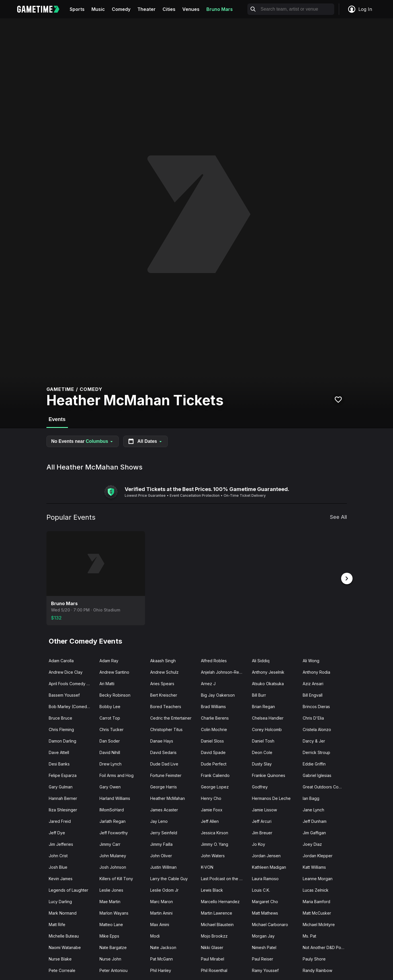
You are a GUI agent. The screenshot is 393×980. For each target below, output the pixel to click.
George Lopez (215, 786)
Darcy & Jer (314, 740)
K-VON (207, 867)
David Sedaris (163, 752)
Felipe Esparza (63, 775)
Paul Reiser (263, 958)
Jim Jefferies (61, 844)
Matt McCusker (317, 912)
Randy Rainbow (317, 970)
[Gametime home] (42, 9)
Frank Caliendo (215, 775)
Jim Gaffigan (314, 832)
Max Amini (160, 924)
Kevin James (61, 878)
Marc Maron (162, 901)
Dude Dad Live (164, 763)
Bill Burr (259, 694)
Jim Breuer (262, 832)
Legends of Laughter (69, 890)
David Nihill (110, 752)
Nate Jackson (163, 947)
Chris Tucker (112, 729)
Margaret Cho (265, 901)
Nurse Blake (60, 958)
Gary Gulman (61, 786)
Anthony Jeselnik (268, 672)
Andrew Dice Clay (66, 672)
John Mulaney (113, 855)
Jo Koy (259, 844)
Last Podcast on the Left (224, 878)
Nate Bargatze (113, 947)
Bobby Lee (110, 706)
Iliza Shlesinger (63, 809)
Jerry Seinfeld (164, 832)
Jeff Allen (210, 821)
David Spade (213, 752)
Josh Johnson (113, 867)
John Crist (58, 855)
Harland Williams (115, 798)
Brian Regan (263, 706)
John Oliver (161, 855)
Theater (146, 9)
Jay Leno (159, 821)
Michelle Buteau (64, 935)
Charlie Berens (215, 717)
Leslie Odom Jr (164, 890)
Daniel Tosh (263, 740)
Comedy (121, 9)
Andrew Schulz (164, 672)
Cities (169, 9)
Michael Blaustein (217, 924)
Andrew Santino (114, 672)
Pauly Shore (314, 958)
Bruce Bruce (60, 717)
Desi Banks (59, 763)
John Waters (213, 855)
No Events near (83, 441)
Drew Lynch (111, 763)
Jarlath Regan (113, 821)
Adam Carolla (61, 660)
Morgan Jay (263, 935)
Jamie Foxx (212, 809)
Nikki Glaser (212, 947)
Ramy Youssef (265, 970)
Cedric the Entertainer (171, 717)
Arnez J (208, 683)
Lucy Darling (60, 901)
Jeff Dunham (315, 821)
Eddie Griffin (314, 763)
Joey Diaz (312, 844)
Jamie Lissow (264, 809)
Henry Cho (211, 798)
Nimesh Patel (264, 947)
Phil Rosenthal (214, 970)
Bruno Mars (220, 9)
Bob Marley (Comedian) (71, 706)
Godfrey (260, 786)
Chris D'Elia (313, 717)
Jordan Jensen (266, 855)
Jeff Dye (57, 832)
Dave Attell (59, 752)
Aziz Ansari (313, 683)
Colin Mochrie (214, 729)
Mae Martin (110, 901)
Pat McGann (162, 958)
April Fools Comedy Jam (72, 683)
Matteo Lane (111, 924)
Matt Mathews (265, 912)
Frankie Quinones (269, 775)
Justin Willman (163, 867)
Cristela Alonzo (317, 729)
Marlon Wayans (114, 912)
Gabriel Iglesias (317, 775)
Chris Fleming (61, 729)
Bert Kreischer (164, 694)
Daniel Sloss (212, 740)
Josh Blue (58, 867)
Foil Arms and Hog (117, 775)
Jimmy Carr (110, 844)
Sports (77, 9)
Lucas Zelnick (316, 890)
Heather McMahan (168, 798)
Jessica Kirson (215, 832)
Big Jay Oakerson (218, 694)
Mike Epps (109, 935)
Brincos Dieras (316, 706)
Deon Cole (262, 752)
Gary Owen (110, 786)
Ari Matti (107, 683)
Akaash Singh (163, 660)
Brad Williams (213, 706)
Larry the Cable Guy (169, 878)
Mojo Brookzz (214, 935)
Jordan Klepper (318, 855)
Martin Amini (161, 912)
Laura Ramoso (265, 878)
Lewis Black (212, 890)
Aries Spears (162, 683)
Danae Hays (162, 740)
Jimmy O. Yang (215, 844)
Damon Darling (62, 740)
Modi (155, 935)
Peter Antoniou (114, 970)
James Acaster (164, 809)
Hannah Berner (63, 798)
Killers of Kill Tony (116, 878)
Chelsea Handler (268, 717)
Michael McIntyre (319, 924)
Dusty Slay (262, 763)
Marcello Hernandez (220, 901)
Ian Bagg (311, 798)
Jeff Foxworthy (114, 832)
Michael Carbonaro (270, 924)
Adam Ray (109, 660)
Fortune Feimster (166, 775)
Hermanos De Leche (271, 798)
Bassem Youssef (64, 694)
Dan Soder (110, 740)
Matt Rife (57, 924)
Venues (191, 9)
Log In (360, 9)
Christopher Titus (166, 729)
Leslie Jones (111, 890)
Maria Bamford (316, 901)
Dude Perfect (214, 763)
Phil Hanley (161, 970)
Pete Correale (62, 970)
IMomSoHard (112, 809)
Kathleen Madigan (269, 867)
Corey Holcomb (267, 729)
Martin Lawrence (217, 912)
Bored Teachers (166, 706)
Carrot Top (110, 717)
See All (338, 517)
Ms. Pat (309, 935)
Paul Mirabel (213, 958)
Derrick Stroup (316, 752)
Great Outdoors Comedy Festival (326, 786)
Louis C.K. (261, 890)
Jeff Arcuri (262, 821)
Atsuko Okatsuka (268, 683)
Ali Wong (311, 660)
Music (98, 9)
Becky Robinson (115, 694)
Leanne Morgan (318, 878)
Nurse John (110, 958)
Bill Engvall (313, 694)
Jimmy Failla (161, 844)
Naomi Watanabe (65, 947)
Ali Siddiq (261, 660)
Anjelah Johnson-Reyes (223, 672)
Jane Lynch (313, 809)
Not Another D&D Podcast (326, 947)
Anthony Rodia (316, 672)
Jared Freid (60, 821)
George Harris (164, 786)
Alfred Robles (214, 660)
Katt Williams (314, 867)
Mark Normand (63, 912)
